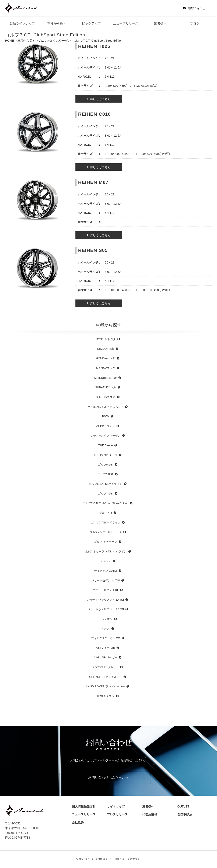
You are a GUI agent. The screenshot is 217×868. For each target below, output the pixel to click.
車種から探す (57, 24)
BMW (106, 417)
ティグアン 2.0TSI (106, 571)
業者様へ (160, 24)
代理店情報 (150, 815)
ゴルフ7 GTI (106, 494)
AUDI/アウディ (105, 427)
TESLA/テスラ (106, 697)
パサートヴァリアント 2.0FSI (106, 610)
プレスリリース (118, 815)
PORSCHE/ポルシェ (105, 668)
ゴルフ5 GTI (106, 465)
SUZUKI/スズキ (105, 398)
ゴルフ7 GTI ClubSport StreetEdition (106, 504)
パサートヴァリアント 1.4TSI (106, 600)
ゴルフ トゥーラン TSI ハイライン (106, 552)
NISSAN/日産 (105, 350)
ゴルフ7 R (106, 514)
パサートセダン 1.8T (105, 591)
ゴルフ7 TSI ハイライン (105, 523)
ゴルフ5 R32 (106, 475)
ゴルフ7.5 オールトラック (106, 533)
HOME (10, 41)
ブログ (195, 24)
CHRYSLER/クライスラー (106, 678)
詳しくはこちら (100, 100)
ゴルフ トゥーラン (106, 543)
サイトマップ (115, 807)
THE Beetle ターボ (106, 456)
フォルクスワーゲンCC (106, 639)
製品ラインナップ (22, 24)
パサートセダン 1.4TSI (106, 581)
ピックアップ (91, 24)
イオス (106, 629)
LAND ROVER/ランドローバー (105, 687)
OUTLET (183, 807)
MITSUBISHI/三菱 (106, 378)
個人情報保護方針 (83, 807)
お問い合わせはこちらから (108, 778)
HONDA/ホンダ (106, 359)
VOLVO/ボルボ (106, 649)
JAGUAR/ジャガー (106, 658)
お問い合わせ (196, 8)
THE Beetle (106, 446)
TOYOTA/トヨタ (106, 340)
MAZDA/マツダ (105, 369)
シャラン (106, 562)
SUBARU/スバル (106, 388)
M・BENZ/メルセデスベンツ (105, 407)
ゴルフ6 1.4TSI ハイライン (106, 485)
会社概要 (79, 823)
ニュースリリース (126, 24)
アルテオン (106, 620)
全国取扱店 (186, 815)
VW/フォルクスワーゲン (55, 41)
